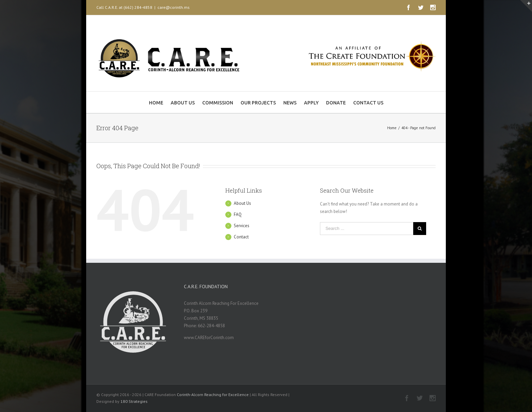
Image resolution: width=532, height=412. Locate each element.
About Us (242, 203)
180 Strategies (134, 401)
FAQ (238, 214)
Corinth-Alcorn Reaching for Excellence (213, 395)
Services (242, 226)
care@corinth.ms (174, 7)
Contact (241, 237)
